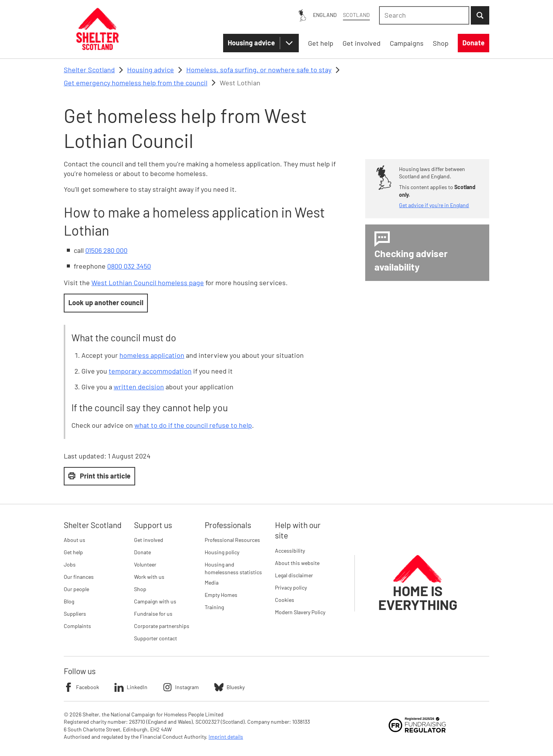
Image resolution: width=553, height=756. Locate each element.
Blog (69, 601)
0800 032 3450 (129, 266)
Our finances (79, 577)
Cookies (285, 600)
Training (214, 607)
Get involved (149, 540)
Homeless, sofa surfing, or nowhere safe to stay (259, 70)
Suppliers (75, 614)
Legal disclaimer (294, 575)
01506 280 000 (106, 250)
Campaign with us (155, 601)
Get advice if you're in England (434, 205)
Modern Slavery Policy (300, 612)
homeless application (152, 355)
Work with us (149, 577)
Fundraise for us (153, 614)
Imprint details (226, 737)
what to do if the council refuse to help (193, 425)
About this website (297, 563)
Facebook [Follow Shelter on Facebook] (81, 687)
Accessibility (290, 551)
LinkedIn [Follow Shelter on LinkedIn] (131, 687)
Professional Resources (232, 540)
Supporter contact (156, 638)
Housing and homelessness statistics (233, 568)
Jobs (70, 564)
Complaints (77, 626)
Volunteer (145, 564)
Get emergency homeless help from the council (136, 83)
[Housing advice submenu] (289, 43)
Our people (76, 589)
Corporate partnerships (162, 626)
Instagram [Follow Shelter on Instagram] (181, 687)
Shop (140, 589)
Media (212, 582)
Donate (142, 552)
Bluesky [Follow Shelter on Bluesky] (229, 687)
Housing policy (222, 552)
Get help (73, 552)
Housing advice (251, 43)
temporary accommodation (150, 371)
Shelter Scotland (89, 70)
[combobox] (424, 15)
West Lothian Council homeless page (148, 282)
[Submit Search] (480, 15)
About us (75, 540)
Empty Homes (221, 595)
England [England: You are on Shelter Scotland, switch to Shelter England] (325, 15)
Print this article (99, 476)
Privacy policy (291, 587)
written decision (139, 387)
